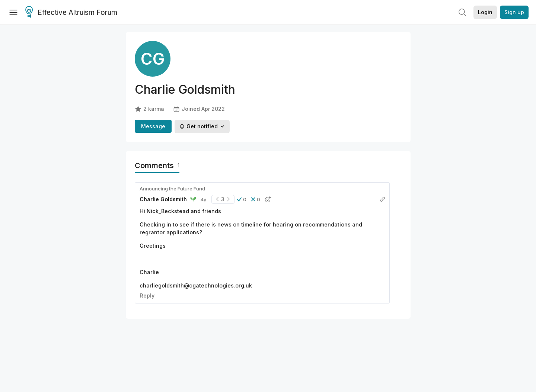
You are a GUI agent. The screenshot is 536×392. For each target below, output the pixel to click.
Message (153, 126)
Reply (147, 295)
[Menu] (13, 12)
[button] (242, 199)
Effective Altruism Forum (71, 13)
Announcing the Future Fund (172, 189)
